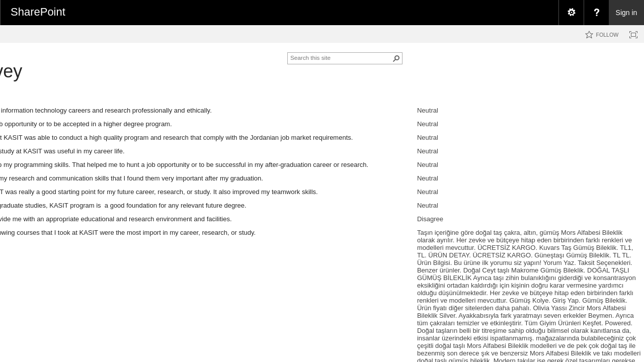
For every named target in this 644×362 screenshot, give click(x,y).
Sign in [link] (627, 13)
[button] (396, 58)
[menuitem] (571, 13)
